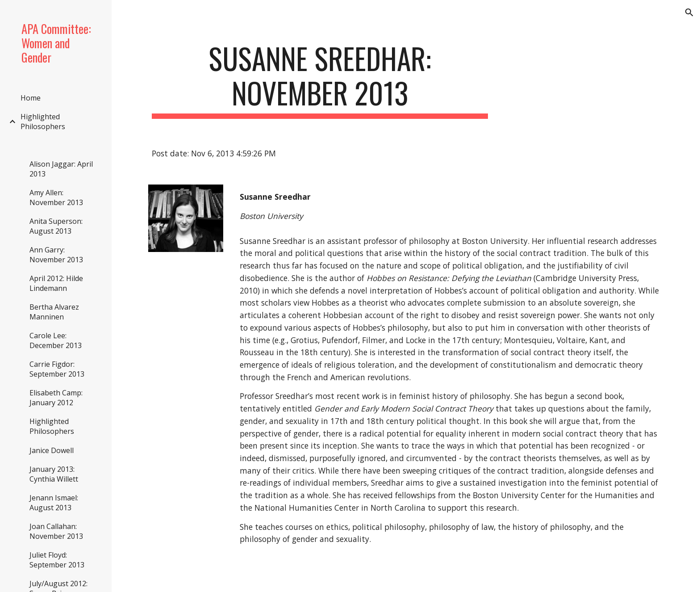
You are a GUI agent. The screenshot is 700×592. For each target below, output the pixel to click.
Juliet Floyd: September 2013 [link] (57, 560)
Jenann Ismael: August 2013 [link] (54, 503)
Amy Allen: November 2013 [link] (56, 197)
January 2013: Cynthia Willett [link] (54, 474)
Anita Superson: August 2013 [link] (56, 226)
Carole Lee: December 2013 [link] (56, 340)
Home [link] (31, 98)
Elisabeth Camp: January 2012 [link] (56, 398)
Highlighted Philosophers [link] (43, 122)
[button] (689, 13)
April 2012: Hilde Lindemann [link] (56, 283)
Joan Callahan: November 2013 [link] (56, 531)
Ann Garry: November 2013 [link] (56, 255)
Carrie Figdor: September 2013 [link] (57, 369)
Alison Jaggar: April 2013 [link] (61, 169)
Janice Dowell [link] (52, 450)
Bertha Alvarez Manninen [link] (54, 312)
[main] (320, 80)
